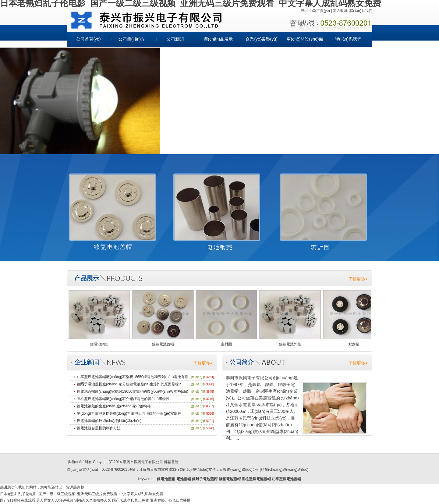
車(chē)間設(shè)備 (305, 39)
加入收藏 (340, 11)
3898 (210, 384)
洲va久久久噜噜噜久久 (93, 500)
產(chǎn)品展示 (218, 39)
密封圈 (226, 344)
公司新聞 (175, 39)
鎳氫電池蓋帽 (163, 344)
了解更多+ (358, 279)
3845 (210, 392)
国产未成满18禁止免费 (131, 500)
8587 (210, 406)
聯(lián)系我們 (361, 11)
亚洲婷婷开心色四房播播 (170, 500)
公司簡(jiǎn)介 (132, 39)
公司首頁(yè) (88, 39)
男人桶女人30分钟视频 (55, 500)
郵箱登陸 (171, 462)
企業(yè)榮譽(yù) (261, 39)
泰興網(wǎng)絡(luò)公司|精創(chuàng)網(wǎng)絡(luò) (264, 470)
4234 (210, 377)
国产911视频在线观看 (18, 500)
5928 (210, 428)
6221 (210, 421)
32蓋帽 (354, 344)
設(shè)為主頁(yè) (315, 11)
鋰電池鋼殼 (99, 344)
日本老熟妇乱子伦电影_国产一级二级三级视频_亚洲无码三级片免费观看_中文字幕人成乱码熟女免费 (82, 494)
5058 (210, 414)
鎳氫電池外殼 (290, 344)
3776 (210, 399)
